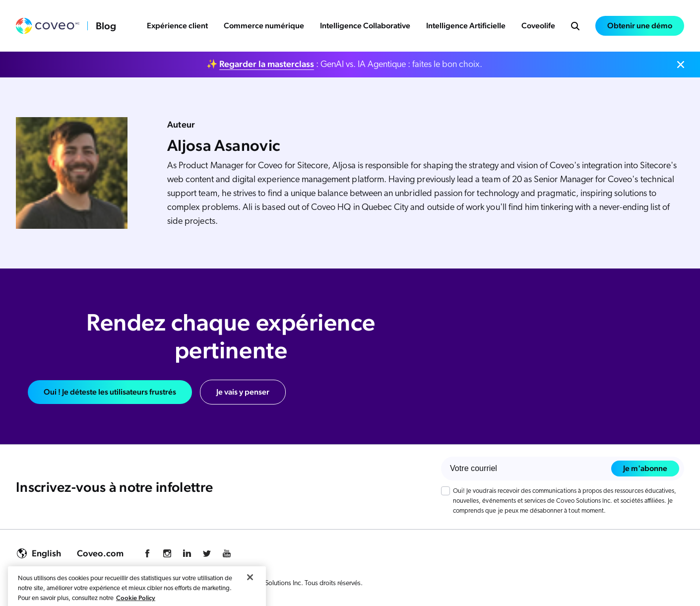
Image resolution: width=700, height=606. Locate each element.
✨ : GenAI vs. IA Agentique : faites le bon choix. (344, 64)
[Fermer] (250, 592)
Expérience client (177, 26)
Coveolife (538, 26)
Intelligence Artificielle (466, 26)
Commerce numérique (264, 26)
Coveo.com (100, 553)
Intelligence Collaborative (365, 26)
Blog (106, 26)
